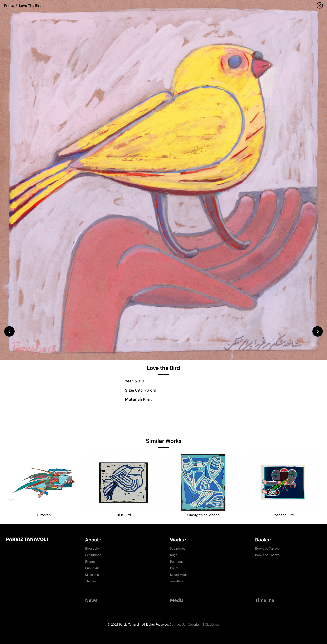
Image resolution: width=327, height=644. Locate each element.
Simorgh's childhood (203, 515)
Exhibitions (93, 555)
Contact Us (177, 625)
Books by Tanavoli (268, 549)
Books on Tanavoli (268, 555)
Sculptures (178, 549)
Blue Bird (124, 515)
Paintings (177, 562)
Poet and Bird (283, 515)
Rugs (174, 555)
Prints (9, 6)
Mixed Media (179, 575)
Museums (92, 575)
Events (90, 562)
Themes (91, 581)
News (91, 600)
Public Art (92, 568)
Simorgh (44, 515)
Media (177, 600)
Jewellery (177, 581)
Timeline (265, 600)
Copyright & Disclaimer (204, 625)
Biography (92, 549)
